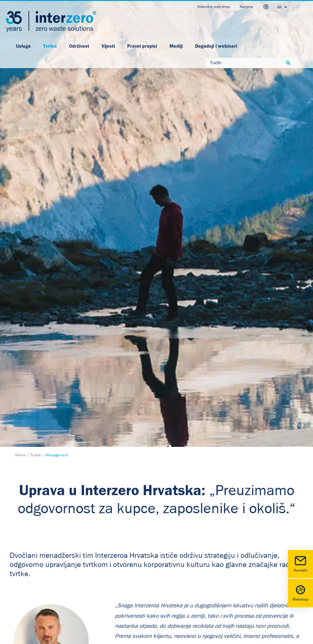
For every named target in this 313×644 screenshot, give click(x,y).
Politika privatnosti (102, 553)
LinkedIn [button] (176, 555)
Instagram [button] (177, 586)
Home (20, 116)
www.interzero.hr (27, 587)
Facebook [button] (177, 565)
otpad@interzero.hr (29, 596)
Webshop (300, 592)
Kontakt (300, 563)
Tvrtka (35, 116)
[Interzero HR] (51, 22)
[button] (160, 555)
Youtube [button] (175, 576)
